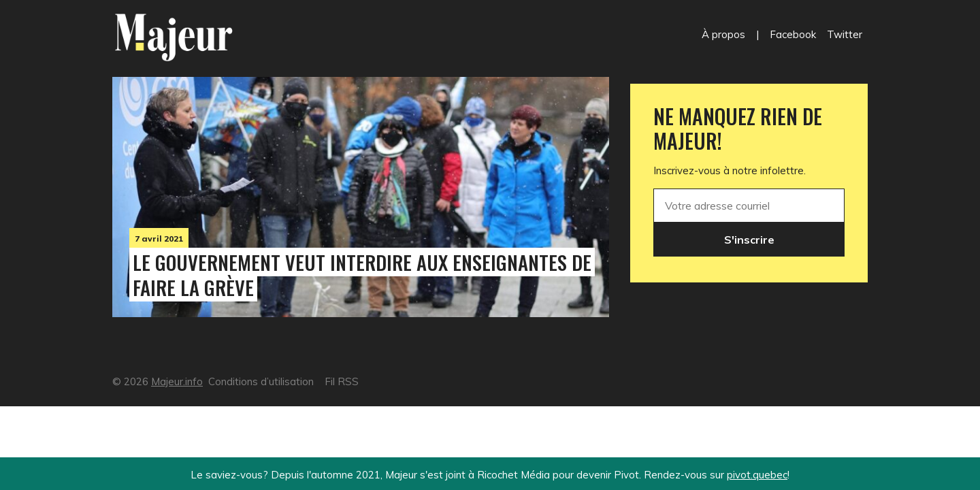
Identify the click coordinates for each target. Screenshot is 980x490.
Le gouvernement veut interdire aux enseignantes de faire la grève (362, 275)
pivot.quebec (757, 475)
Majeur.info (177, 381)
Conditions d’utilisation (261, 381)
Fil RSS (342, 381)
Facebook (793, 34)
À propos (723, 34)
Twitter (845, 34)
